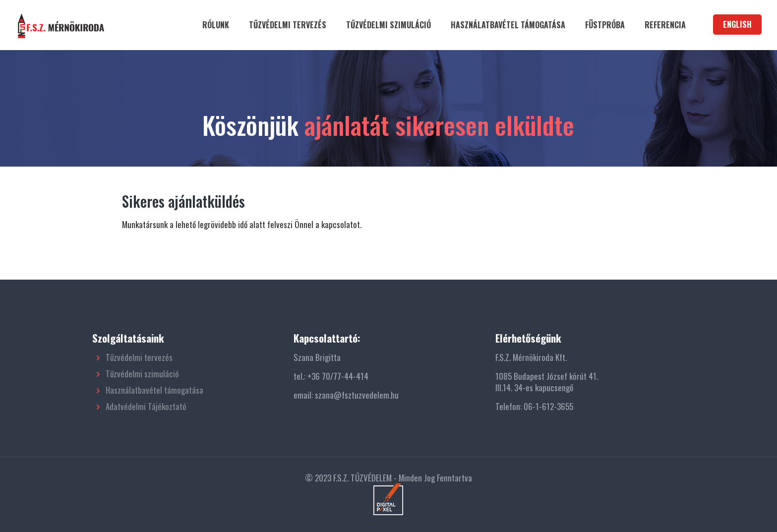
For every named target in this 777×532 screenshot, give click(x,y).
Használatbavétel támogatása (154, 390)
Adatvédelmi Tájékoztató (146, 406)
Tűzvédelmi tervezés (139, 357)
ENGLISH (737, 24)
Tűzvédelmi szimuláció (142, 374)
